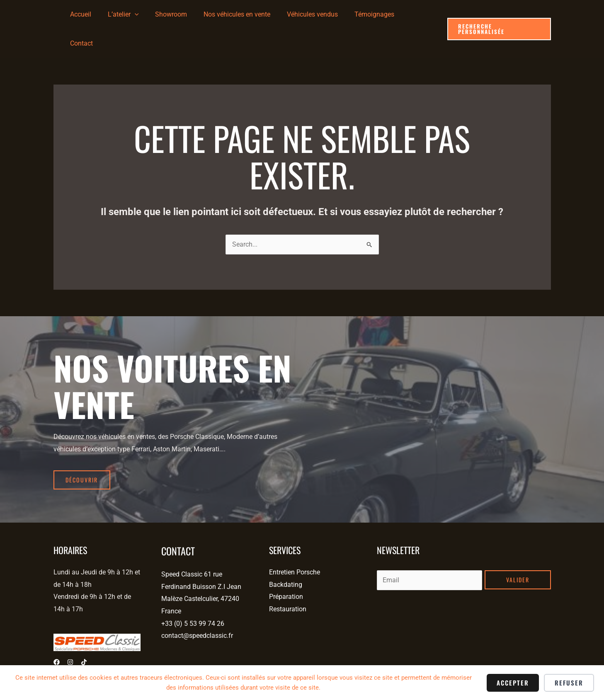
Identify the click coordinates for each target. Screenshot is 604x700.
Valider (518, 549)
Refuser (569, 683)
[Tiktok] (84, 632)
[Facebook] (57, 632)
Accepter (513, 683)
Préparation (286, 566)
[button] (499, 15)
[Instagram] (70, 632)
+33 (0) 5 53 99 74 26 (193, 593)
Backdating (286, 554)
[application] (149, 15)
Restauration (288, 579)
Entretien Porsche (295, 542)
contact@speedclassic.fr (197, 605)
